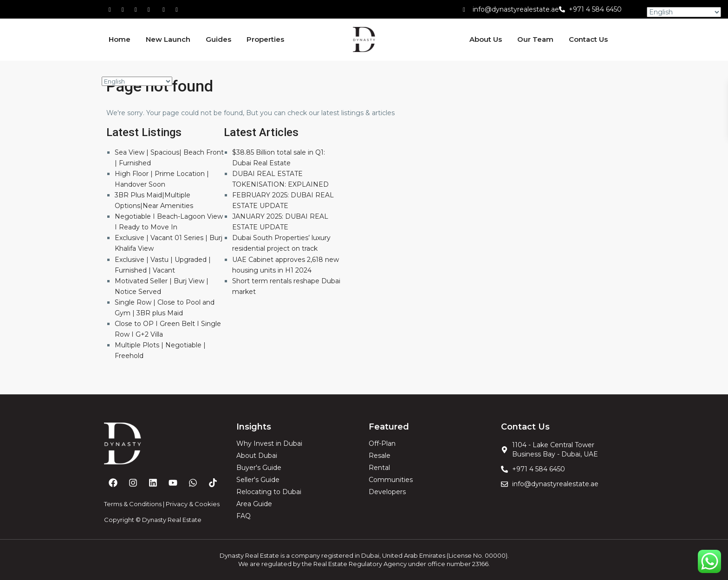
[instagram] (178, 9)
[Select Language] (137, 81)
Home (120, 39)
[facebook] (113, 9)
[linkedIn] (152, 9)
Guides (218, 39)
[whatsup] (126, 9)
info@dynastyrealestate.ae (516, 9)
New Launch (168, 39)
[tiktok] (139, 9)
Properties (265, 39)
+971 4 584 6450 (595, 9)
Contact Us (588, 39)
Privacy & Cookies (193, 504)
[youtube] (165, 9)
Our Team (535, 39)
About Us (486, 39)
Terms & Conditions (133, 504)
